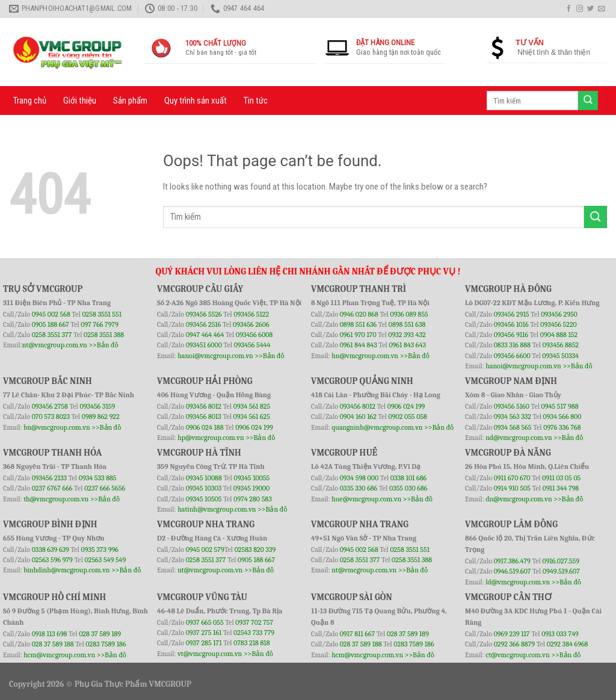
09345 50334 (560, 356)
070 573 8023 (51, 417)
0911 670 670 (513, 478)
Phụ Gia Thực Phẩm (111, 684)
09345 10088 (204, 478)
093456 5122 (251, 314)
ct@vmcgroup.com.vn (518, 655)
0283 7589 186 (106, 644)
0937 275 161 (204, 633)
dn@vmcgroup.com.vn (519, 499)
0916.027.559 (561, 561)
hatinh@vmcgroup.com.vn (217, 509)
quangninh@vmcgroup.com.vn (377, 427)
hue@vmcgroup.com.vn (366, 499)
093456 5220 (559, 324)
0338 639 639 (51, 550)
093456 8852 (561, 345)
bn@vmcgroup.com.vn (57, 427)
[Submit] (596, 217)
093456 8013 (205, 417)
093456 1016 (511, 324)
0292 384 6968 (568, 644)
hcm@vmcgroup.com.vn (59, 655)
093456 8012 (204, 406)
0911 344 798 (561, 488)
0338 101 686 (408, 478)
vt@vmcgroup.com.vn (210, 654)
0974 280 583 (253, 499)
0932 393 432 (407, 335)
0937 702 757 (254, 622)
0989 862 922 (101, 417)
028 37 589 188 (53, 644)
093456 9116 (511, 335)
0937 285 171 (204, 643)
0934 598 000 (360, 478)
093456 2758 (50, 406)
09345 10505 (204, 499)
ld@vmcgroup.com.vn (518, 582)
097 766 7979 (100, 324)
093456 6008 (254, 335)
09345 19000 (251, 488)
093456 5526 (205, 314)
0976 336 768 (562, 427)
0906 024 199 (254, 427)
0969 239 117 (513, 634)
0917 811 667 (358, 634)
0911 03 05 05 (561, 478)
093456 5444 (252, 345)
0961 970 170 (359, 335)
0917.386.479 (513, 561)
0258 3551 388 (104, 335)
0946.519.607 (513, 571)
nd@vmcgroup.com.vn (519, 438)
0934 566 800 (562, 417)
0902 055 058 (407, 417)
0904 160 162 (359, 417)
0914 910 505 (512, 488)
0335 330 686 (359, 488)
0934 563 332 (513, 417)
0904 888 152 (559, 335)
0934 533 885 (98, 478)
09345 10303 (204, 488)
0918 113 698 (50, 634)
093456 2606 (251, 324)
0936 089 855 (409, 314)
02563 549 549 (106, 560)
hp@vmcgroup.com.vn (211, 438)
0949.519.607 (561, 571)
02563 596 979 (52, 560)
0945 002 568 (52, 314)
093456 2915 (512, 314)
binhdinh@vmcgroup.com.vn (66, 570)
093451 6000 (204, 345)
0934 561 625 (252, 417)
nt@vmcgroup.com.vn (55, 345)
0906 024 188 (205, 427)
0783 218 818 (251, 643)
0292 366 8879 (515, 644)
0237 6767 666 (53, 488)
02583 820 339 (255, 550)
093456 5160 (513, 406)
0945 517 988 (560, 406)
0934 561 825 (252, 406)
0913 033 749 (560, 634)
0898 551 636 (359, 324)
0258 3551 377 (53, 335)
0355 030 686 (408, 488)
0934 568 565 (514, 427)
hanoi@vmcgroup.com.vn (215, 356)
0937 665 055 (206, 622)
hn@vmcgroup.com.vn (365, 356)
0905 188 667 (51, 324)
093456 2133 (49, 478)
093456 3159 (98, 406)
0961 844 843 (359, 345)
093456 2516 (204, 324)
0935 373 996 (100, 550)
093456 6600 (512, 356)
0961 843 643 (407, 345)
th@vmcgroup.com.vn (56, 499)
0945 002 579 (205, 550)
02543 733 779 (254, 633)
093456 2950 (559, 314)
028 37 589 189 (100, 634)
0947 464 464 (205, 335)
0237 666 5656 (105, 488)
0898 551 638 (407, 324)
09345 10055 (251, 478)
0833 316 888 (512, 345)
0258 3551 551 (102, 314)
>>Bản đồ (103, 345)
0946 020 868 (360, 314)
